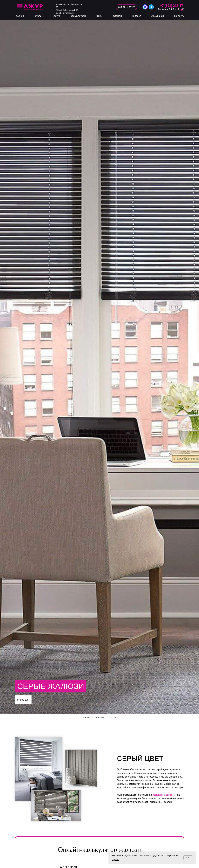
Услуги (56, 16)
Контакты (179, 16)
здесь (115, 859)
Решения (100, 718)
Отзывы (118, 16)
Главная (19, 16)
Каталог (38, 16)
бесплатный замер (163, 795)
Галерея (136, 16)
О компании (157, 16)
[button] (127, 7)
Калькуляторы (78, 16)
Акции (99, 16)
